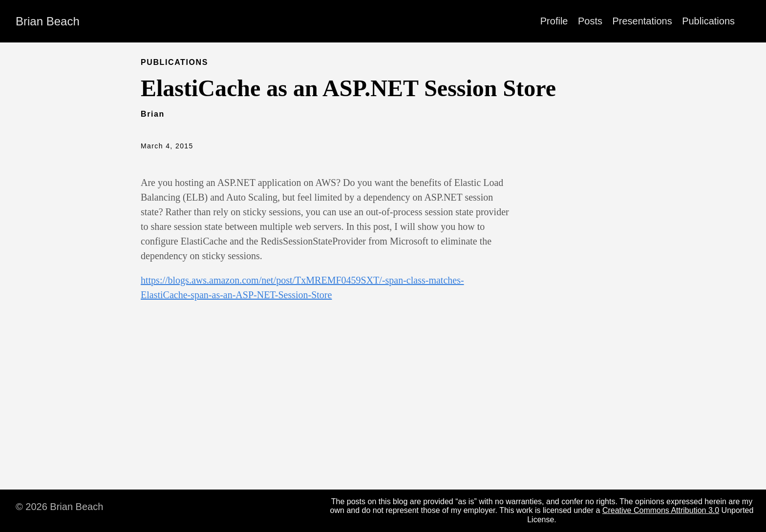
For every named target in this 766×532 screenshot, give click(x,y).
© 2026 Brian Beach (59, 507)
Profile (554, 21)
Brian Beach (48, 21)
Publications (708, 21)
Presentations (642, 21)
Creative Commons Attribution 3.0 (661, 510)
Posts (590, 21)
